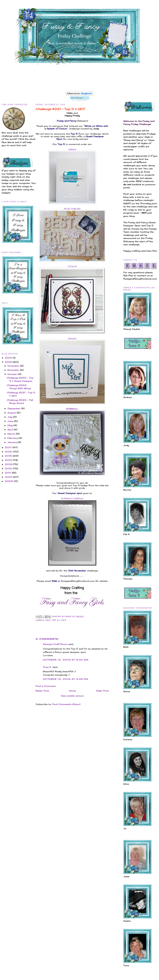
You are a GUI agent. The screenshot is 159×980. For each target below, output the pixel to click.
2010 (9, 477)
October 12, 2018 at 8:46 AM (66, 660)
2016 (9, 452)
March (12, 434)
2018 (9, 362)
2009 (9, 481)
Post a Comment (46, 686)
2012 (9, 468)
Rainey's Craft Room (55, 644)
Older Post (102, 691)
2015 (9, 456)
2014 (9, 460)
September (14, 408)
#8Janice (72, 339)
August (12, 413)
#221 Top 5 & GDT (56, 620)
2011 (8, 473)
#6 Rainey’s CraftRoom (72, 498)
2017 (9, 447)
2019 (9, 358)
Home (73, 691)
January (12, 442)
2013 (9, 464)
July (10, 417)
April (11, 430)
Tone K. (47, 667)
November (14, 370)
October (13, 374)
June (11, 421)
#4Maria (72, 149)
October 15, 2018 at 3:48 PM (66, 679)
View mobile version (72, 696)
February (13, 438)
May (10, 425)
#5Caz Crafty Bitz (72, 209)
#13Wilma (72, 409)
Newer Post (42, 691)
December (14, 366)
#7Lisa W (72, 266)
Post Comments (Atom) (66, 704)
